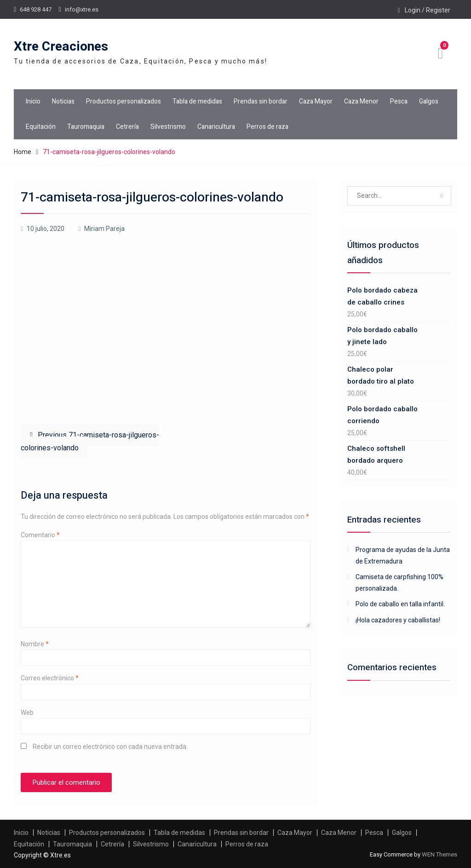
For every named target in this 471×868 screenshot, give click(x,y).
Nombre (35, 644)
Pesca (399, 101)
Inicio (33, 101)
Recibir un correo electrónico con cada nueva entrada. (110, 747)
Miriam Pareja (104, 229)
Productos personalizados (123, 101)
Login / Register (428, 10)
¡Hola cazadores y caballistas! (398, 620)
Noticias (63, 101)
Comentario (40, 535)
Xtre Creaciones (61, 47)
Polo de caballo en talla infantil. (400, 604)
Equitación (41, 127)
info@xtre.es (82, 9)
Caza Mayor (316, 101)
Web (27, 713)
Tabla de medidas (197, 101)
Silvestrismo (168, 127)
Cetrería (127, 127)
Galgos (429, 101)
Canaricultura (216, 127)
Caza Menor (361, 101)
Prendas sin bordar (261, 101)
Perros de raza (267, 127)
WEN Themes (439, 854)
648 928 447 (36, 9)
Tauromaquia (86, 127)
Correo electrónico (50, 678)
